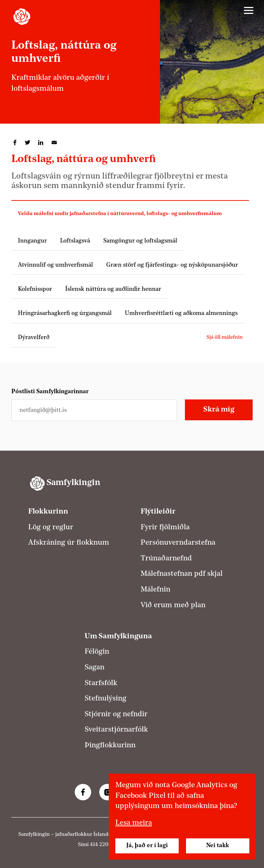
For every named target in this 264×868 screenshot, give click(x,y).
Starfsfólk (101, 683)
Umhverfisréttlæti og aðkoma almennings (181, 313)
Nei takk (217, 846)
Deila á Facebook (15, 143)
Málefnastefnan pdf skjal (182, 574)
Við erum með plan (173, 605)
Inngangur (32, 241)
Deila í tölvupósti (54, 143)
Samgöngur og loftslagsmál (140, 241)
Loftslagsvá (75, 241)
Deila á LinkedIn (41, 143)
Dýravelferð (34, 338)
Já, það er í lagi (147, 846)
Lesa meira (134, 823)
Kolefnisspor (35, 289)
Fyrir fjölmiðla (165, 527)
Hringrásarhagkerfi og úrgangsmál (65, 313)
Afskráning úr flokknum (69, 543)
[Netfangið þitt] (94, 410)
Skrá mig (219, 410)
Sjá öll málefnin (225, 337)
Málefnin (155, 590)
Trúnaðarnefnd (166, 559)
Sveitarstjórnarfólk (116, 730)
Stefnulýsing (105, 699)
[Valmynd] (249, 11)
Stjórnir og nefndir (116, 714)
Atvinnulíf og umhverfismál (55, 265)
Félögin (97, 652)
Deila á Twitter (28, 143)
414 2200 (101, 845)
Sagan (94, 668)
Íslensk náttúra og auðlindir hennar (113, 289)
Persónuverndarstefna (178, 543)
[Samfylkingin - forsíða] (22, 17)
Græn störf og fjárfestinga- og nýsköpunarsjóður (172, 265)
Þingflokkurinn (110, 745)
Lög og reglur (51, 527)
